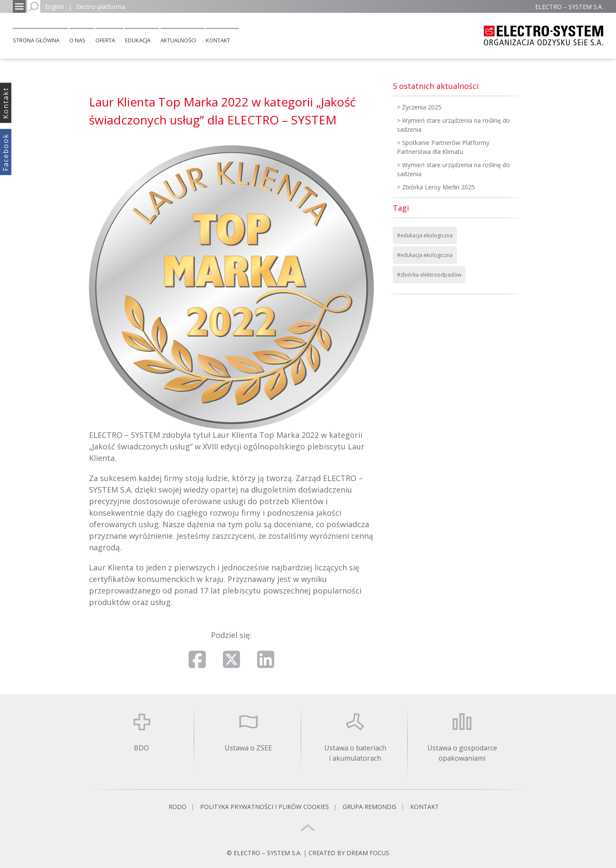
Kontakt (218, 40)
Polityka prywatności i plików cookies (265, 807)
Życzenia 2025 (422, 107)
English (55, 7)
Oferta (105, 40)
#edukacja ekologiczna (425, 235)
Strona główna (36, 40)
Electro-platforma (101, 7)
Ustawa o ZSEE (248, 748)
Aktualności (178, 40)
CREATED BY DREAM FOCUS (349, 853)
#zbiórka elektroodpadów (429, 275)
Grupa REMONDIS (370, 807)
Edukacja (138, 40)
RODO (178, 807)
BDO (141, 748)
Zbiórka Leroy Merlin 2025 (438, 187)
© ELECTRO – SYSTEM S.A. (265, 853)
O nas (77, 40)
